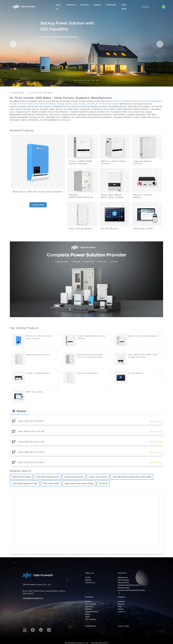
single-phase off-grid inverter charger (79, 483)
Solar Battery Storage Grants (48, 477)
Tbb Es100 (103, 483)
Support (98, 5)
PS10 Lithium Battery (81, 228)
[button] (13, 44)
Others (88, 617)
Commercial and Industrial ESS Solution (131, 590)
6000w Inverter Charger (21, 477)
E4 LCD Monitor (110, 228)
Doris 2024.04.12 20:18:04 (31, 462)
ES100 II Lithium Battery (143, 196)
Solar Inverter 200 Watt (84, 104)
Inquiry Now (38, 205)
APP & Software (91, 619)
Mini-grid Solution (124, 588)
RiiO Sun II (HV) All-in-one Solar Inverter (38, 192)
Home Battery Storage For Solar (25, 483)
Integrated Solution (92, 612)
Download (121, 602)
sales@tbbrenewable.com (33, 598)
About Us (59, 7)
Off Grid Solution (123, 580)
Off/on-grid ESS (91, 604)
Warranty (121, 604)
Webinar (121, 609)
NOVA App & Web (143, 228)
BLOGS (88, 578)
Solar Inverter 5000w (51, 483)
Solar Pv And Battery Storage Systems (131, 101)
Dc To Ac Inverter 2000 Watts (40, 93)
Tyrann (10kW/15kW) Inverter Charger (80, 162)
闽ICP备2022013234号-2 (100, 643)
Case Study (124, 7)
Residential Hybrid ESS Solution (129, 585)
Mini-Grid (88, 609)
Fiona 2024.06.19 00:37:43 (31, 442)
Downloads (111, 5)
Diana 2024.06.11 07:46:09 (31, 452)
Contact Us (122, 612)
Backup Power (123, 578)
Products (85, 5)
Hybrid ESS (89, 607)
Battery (88, 614)
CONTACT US (90, 583)
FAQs (120, 607)
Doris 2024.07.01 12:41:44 (31, 431)
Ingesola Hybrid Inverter (142, 162)
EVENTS (88, 580)
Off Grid (88, 602)
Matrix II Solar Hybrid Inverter (113, 162)
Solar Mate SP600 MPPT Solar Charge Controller (112, 197)
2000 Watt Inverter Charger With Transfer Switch (132, 477)
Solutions (71, 5)
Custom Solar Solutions (98, 477)
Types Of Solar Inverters (74, 477)
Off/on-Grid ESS (123, 583)
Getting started (18, 93)
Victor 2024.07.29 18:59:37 (31, 421)
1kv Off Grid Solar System (107, 104)
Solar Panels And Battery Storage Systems (53, 104)
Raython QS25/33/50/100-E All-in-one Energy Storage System (90, 357)
